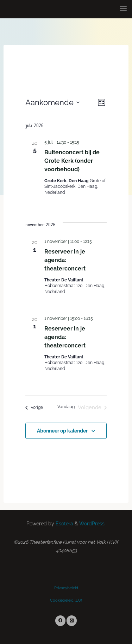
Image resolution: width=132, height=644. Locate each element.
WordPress (92, 524)
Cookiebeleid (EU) (66, 600)
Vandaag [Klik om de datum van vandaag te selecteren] (66, 407)
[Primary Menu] (123, 9)
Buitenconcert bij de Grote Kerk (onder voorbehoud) (72, 160)
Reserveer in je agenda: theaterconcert (65, 260)
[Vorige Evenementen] (34, 408)
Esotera (64, 524)
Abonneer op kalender (62, 431)
